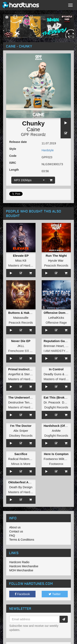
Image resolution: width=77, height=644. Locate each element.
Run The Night (56, 256)
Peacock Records (56, 265)
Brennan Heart (54, 346)
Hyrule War (56, 260)
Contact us (16, 531)
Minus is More (21, 464)
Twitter (55, 594)
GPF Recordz (33, 134)
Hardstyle (48, 150)
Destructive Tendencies (24, 402)
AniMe (56, 431)
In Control (56, 369)
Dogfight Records (56, 407)
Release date (18, 142)
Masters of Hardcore (22, 265)
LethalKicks (56, 318)
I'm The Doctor (21, 426)
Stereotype (32, 374)
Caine (33, 129)
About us (15, 527)
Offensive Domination (60, 313)
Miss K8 (21, 260)
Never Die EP (21, 341)
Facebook (22, 594)
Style (13, 149)
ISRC (13, 163)
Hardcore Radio (19, 562)
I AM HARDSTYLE (56, 351)
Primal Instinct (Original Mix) (29, 369)
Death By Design (21, 487)
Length (14, 170)
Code (13, 156)
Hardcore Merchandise (24, 566)
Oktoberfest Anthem (23, 482)
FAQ (12, 536)
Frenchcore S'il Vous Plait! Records (32, 351)
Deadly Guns (53, 374)
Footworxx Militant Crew (60, 459)
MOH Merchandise (21, 570)
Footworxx (56, 464)
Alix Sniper (21, 431)
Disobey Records (21, 436)
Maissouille (21, 318)
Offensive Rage (56, 323)
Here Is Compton (56, 454)
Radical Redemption (22, 459)
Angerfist (14, 374)
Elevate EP (21, 256)
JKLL (21, 346)
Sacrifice (21, 454)
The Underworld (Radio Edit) (29, 397)
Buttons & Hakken (21, 313)
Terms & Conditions (22, 540)
